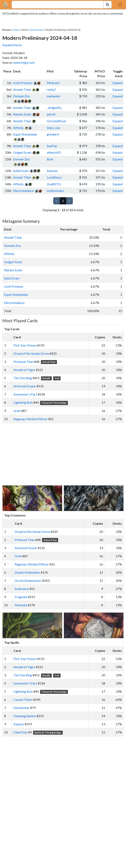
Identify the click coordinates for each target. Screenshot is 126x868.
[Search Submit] (108, 5)
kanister (52, 171)
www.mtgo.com (24, 62)
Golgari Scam (22, 152)
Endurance (22, 589)
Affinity (18, 128)
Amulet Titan (22, 89)
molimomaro (56, 191)
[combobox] (55, 5)
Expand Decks (12, 45)
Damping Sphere (25, 716)
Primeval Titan (24, 362)
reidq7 (51, 89)
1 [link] (63, 201)
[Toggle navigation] (120, 5)
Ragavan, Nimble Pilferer (31, 419)
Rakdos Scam (22, 114)
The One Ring (23, 378)
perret (51, 114)
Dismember (22, 708)
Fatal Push (21, 732)
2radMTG (54, 184)
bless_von (53, 128)
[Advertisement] (67, 454)
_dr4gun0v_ (55, 108)
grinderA (53, 134)
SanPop (52, 146)
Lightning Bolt (23, 402)
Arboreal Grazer (25, 386)
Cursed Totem (23, 700)
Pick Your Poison (25, 345)
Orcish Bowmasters (28, 580)
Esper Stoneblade (25, 134)
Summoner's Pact (25, 394)
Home (16, 30)
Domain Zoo (22, 96)
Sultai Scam (21, 171)
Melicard (53, 83)
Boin (50, 159)
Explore (19, 724)
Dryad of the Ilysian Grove (31, 353)
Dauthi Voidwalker (27, 572)
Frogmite (21, 597)
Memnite (21, 605)
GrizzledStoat (56, 121)
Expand (118, 83)
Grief (17, 411)
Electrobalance (23, 191)
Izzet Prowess (23, 83)
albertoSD (54, 152)
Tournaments (37, 30)
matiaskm (54, 96)
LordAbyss (54, 177)
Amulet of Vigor (24, 370)
